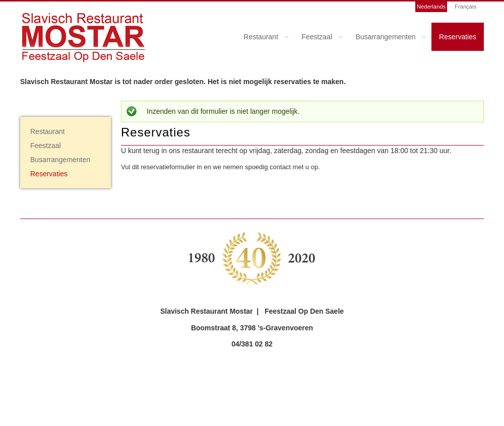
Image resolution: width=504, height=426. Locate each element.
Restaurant (262, 38)
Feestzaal (318, 38)
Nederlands (431, 7)
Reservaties (458, 37)
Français (465, 7)
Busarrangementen (387, 38)
